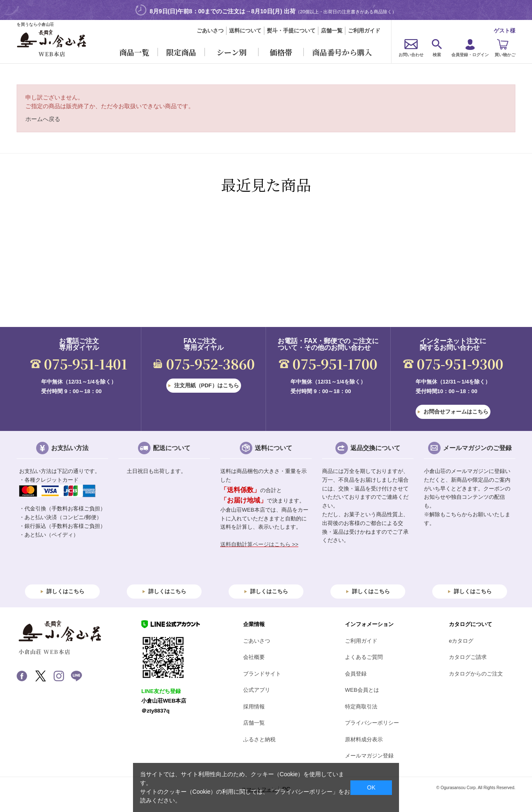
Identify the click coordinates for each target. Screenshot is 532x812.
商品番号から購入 (342, 52)
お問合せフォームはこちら (456, 412)
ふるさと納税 (259, 739)
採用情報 (254, 707)
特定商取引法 (361, 707)
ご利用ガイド (364, 31)
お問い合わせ (411, 55)
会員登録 (356, 674)
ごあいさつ (210, 31)
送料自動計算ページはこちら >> (259, 544)
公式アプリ (257, 690)
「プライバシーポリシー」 (303, 792)
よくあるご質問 (364, 657)
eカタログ (461, 641)
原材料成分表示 (364, 739)
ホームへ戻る (43, 119)
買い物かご (505, 55)
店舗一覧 (332, 31)
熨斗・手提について (291, 31)
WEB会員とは (362, 690)
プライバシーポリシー (372, 723)
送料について (245, 31)
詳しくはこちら (65, 591)
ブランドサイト (262, 674)
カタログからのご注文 (476, 674)
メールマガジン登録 (369, 756)
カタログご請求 (468, 657)
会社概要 (254, 657)
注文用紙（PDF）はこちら (207, 385)
